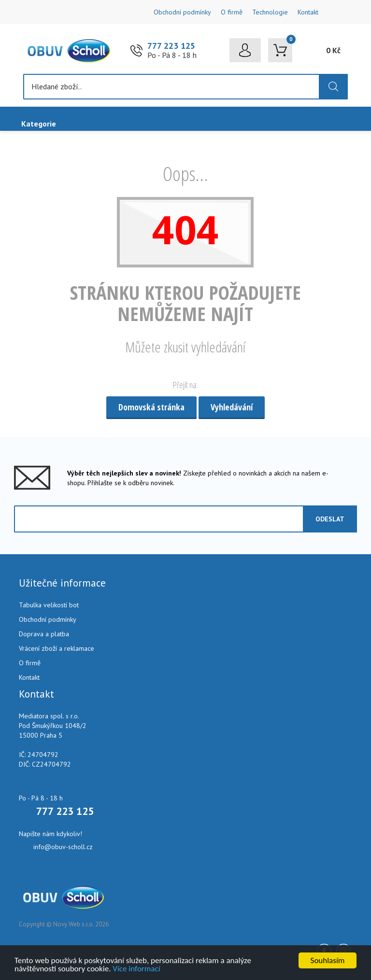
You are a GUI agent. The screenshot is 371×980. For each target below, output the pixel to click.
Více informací (136, 969)
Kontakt (308, 12)
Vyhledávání (232, 407)
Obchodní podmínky (182, 12)
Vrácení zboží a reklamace (57, 648)
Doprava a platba (44, 634)
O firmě (232, 12)
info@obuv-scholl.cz (63, 847)
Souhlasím (328, 960)
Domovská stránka (151, 407)
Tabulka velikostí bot (49, 605)
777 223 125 (171, 46)
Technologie (270, 12)
